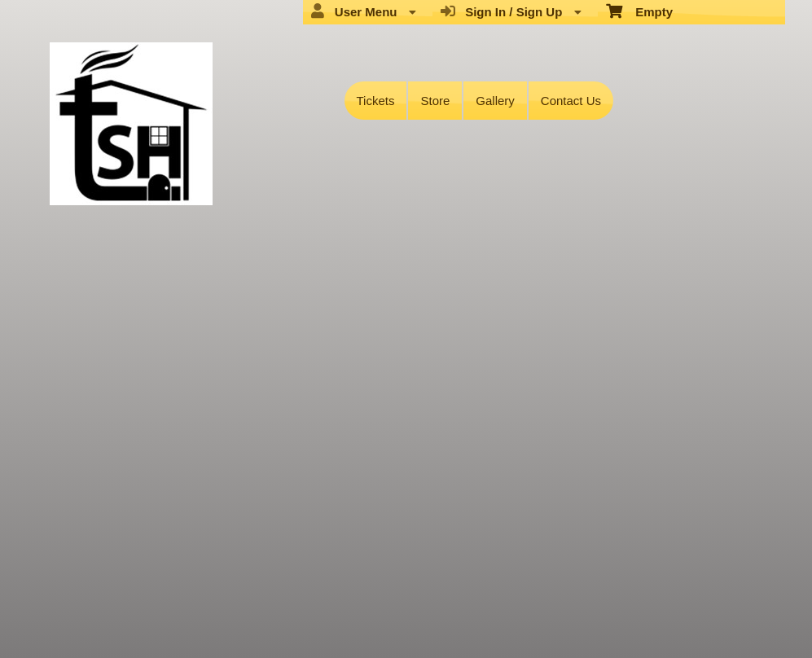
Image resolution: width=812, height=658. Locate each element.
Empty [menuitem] (640, 11)
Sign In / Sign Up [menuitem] (511, 11)
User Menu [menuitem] (363, 11)
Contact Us (571, 101)
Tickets (376, 101)
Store (435, 101)
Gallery (495, 101)
